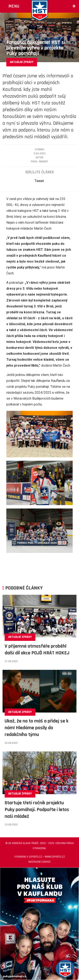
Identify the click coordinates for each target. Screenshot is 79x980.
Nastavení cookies (39, 862)
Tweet (39, 181)
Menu (14, 6)
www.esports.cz (55, 857)
